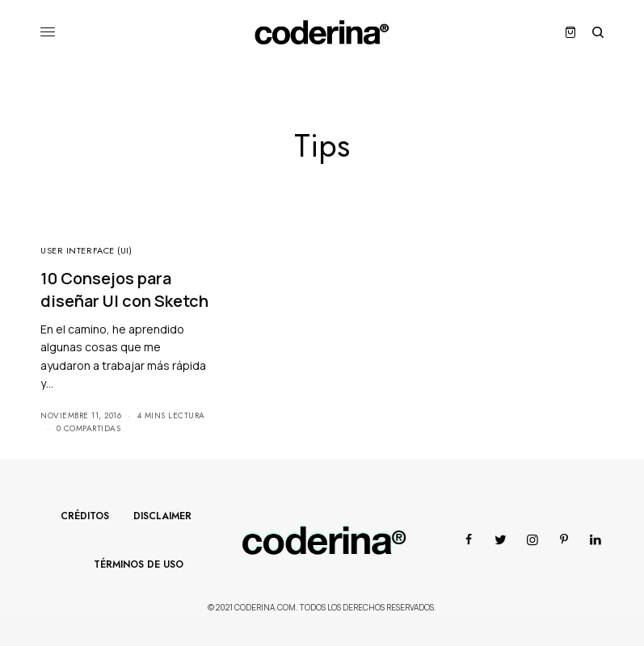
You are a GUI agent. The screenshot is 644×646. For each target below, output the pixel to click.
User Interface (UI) (86, 250)
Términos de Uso (139, 564)
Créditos (85, 516)
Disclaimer (162, 516)
